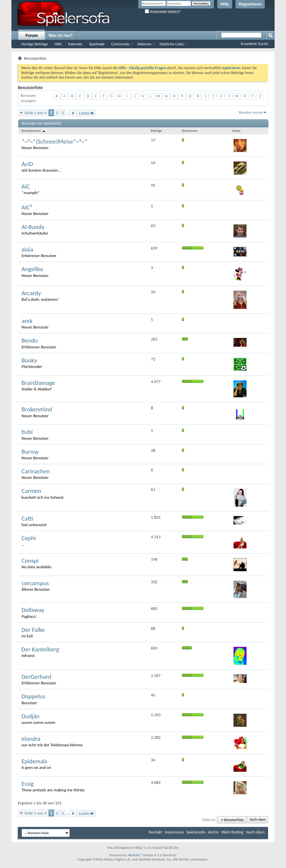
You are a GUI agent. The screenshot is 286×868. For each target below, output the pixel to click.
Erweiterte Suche (254, 44)
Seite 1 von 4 (36, 113)
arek (27, 321)
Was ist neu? (61, 36)
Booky (29, 360)
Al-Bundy (33, 227)
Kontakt (156, 832)
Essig (28, 784)
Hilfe (225, 4)
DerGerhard (36, 677)
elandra (31, 739)
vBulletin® (135, 855)
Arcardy (31, 293)
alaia (27, 249)
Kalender (75, 44)
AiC (26, 186)
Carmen (31, 491)
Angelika (32, 269)
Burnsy (30, 452)
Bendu (30, 340)
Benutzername (34, 131)
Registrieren (250, 4)
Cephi (29, 538)
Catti (27, 518)
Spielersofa (196, 832)
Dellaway (33, 610)
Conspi (30, 561)
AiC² (27, 207)
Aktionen (144, 44)
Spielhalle (97, 44)
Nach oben (257, 820)
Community (120, 44)
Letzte (87, 113)
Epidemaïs (34, 761)
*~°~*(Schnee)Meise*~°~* (55, 141)
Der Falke (33, 630)
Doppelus (33, 696)
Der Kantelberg (40, 649)
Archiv (213, 832)
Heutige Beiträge (35, 44)
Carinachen (36, 471)
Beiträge (157, 131)
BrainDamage (38, 383)
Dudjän (30, 716)
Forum (31, 36)
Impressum (174, 832)
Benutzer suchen (251, 112)
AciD (27, 164)
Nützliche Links (172, 44)
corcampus (35, 583)
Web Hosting (232, 832)
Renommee (190, 131)
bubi (27, 432)
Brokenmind (37, 409)
